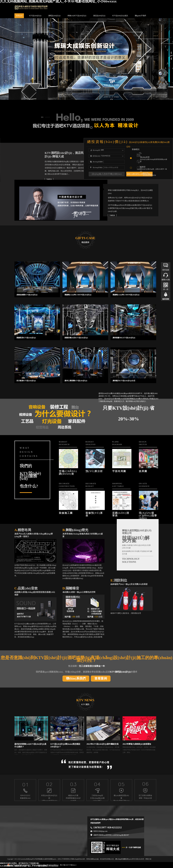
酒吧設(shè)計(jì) (54, 16)
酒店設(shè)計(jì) (99, 16)
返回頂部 (166, 299)
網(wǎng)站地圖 (120, 859)
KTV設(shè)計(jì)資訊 (120, 16)
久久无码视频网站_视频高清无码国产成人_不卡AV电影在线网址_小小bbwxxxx (29, 866)
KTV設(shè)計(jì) (35, 16)
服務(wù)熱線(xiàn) (166, 281)
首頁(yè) (19, 16)
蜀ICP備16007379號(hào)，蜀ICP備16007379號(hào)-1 (60, 865)
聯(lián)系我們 (76, 678)
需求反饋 (166, 270)
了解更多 (49, 179)
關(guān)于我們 (141, 16)
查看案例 (101, 678)
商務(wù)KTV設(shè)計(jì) (77, 16)
